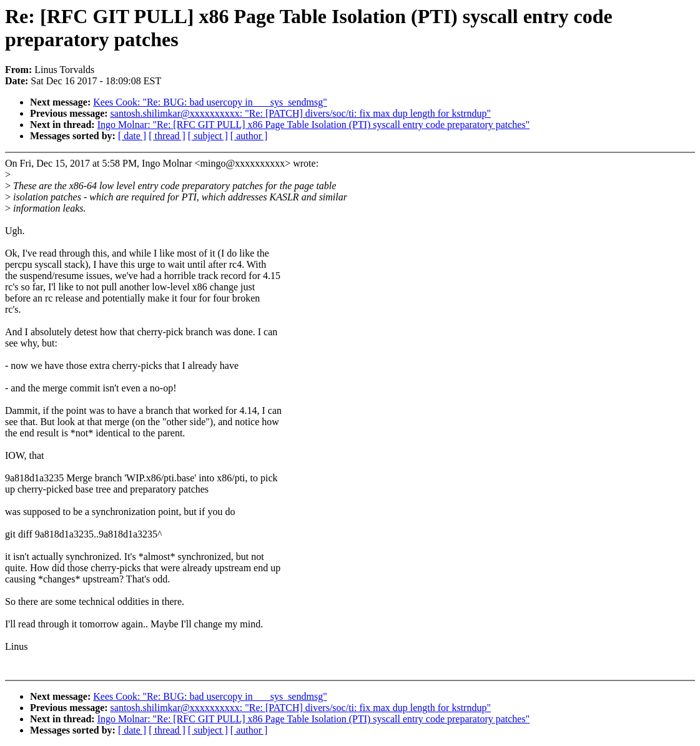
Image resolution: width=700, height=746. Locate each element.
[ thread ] (167, 136)
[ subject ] (208, 136)
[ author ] (249, 136)
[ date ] (132, 136)
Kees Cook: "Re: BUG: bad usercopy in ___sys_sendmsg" (210, 102)
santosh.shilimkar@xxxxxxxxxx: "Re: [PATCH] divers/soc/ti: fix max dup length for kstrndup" (301, 113)
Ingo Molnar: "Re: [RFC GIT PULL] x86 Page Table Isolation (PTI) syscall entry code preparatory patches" (314, 125)
